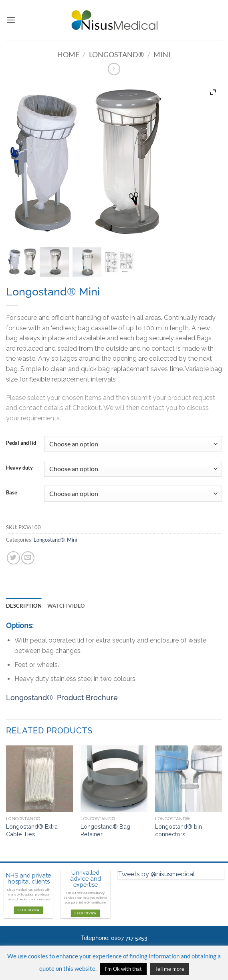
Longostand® (116, 54)
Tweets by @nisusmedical (156, 874)
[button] (11, 20)
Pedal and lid (21, 443)
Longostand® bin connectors (179, 830)
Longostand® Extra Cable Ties (32, 830)
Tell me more (169, 969)
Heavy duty (19, 468)
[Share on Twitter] (13, 558)
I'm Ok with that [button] (123, 969)
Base (12, 493)
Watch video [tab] (66, 606)
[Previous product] (114, 69)
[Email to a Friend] (28, 558)
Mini (162, 54)
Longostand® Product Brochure (62, 698)
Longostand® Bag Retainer (105, 830)
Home (68, 54)
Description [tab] (24, 606)
